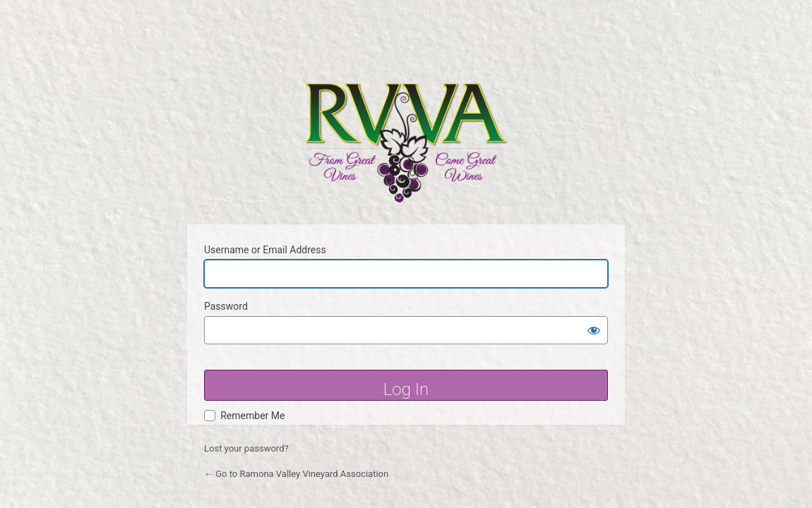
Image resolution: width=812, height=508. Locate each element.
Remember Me (252, 416)
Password (226, 306)
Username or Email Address (265, 250)
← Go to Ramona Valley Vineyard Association (296, 474)
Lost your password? (246, 448)
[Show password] (594, 330)
